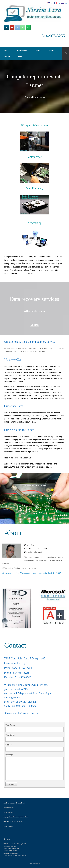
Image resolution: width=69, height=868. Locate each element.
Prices (52, 50)
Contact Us (11, 784)
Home (6, 50)
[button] (66, 53)
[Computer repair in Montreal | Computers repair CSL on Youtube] (12, 27)
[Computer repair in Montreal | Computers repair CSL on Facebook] (7, 27)
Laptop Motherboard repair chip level (16, 817)
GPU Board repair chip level (13, 822)
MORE (34, 325)
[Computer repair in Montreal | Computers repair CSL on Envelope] (17, 27)
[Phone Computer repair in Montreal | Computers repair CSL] (23, 27)
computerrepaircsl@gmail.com (18, 855)
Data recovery (22, 50)
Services (38, 50)
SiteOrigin (33, 863)
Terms (20, 57)
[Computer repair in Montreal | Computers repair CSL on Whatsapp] (28, 27)
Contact (7, 57)
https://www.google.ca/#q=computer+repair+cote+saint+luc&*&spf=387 (31, 573)
